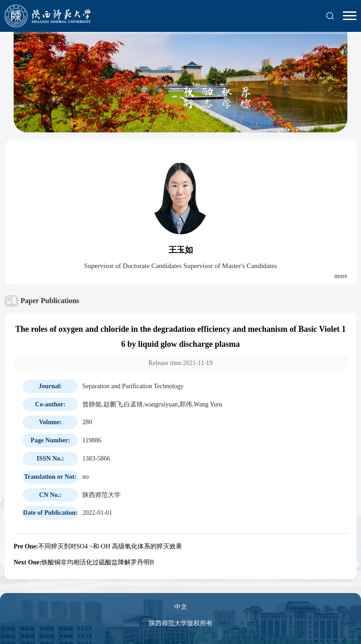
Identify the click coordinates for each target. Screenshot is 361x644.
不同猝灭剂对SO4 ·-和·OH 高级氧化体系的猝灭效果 (98, 546)
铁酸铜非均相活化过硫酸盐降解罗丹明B (84, 562)
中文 (181, 607)
